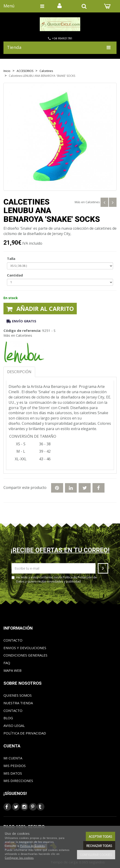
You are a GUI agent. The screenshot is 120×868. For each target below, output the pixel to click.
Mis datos (13, 773)
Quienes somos (18, 695)
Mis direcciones (18, 781)
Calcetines (93, 202)
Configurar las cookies (19, 858)
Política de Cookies (32, 846)
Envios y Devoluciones (25, 648)
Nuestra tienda (18, 703)
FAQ (7, 663)
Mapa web (12, 670)
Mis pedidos (15, 766)
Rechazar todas (99, 846)
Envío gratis (21, 321)
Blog (8, 718)
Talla (11, 259)
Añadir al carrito (40, 309)
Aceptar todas (100, 836)
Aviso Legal (14, 725)
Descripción (19, 372)
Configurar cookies (96, 855)
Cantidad (15, 275)
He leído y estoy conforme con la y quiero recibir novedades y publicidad (54, 579)
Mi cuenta (13, 758)
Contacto (13, 640)
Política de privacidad (25, 733)
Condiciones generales (25, 655)
